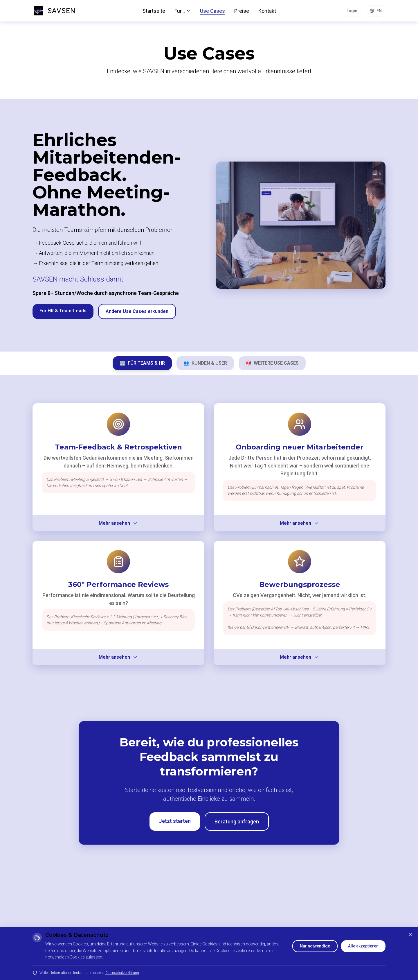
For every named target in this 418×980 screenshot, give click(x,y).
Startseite (154, 11)
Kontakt (267, 11)
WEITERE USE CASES (272, 363)
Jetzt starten (175, 821)
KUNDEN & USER (205, 363)
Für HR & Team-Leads (63, 311)
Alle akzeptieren (363, 946)
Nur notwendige (315, 946)
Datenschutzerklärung (122, 973)
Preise (242, 11)
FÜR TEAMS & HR (142, 363)
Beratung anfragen (237, 822)
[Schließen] (410, 935)
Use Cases (212, 11)
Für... (183, 11)
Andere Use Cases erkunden (137, 311)
